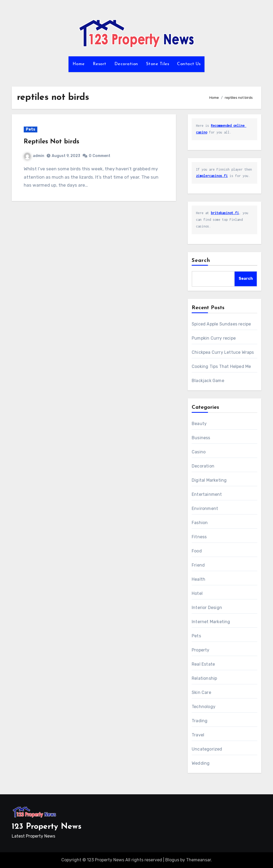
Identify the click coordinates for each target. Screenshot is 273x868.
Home (79, 64)
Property (201, 650)
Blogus (172, 860)
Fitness (199, 537)
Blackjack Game (208, 381)
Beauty (199, 424)
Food (197, 551)
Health (198, 579)
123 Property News (47, 827)
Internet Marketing (211, 622)
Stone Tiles (158, 64)
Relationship (204, 678)
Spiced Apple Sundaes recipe (221, 324)
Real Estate (203, 664)
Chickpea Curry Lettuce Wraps (223, 352)
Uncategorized (207, 749)
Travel (198, 735)
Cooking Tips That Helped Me (221, 366)
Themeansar (198, 860)
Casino (199, 452)
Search (201, 261)
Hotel (197, 593)
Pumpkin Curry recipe (214, 338)
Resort (100, 64)
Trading (200, 721)
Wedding (201, 763)
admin (34, 156)
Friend (198, 565)
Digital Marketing (209, 480)
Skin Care (201, 692)
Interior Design (207, 608)
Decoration (126, 64)
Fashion (200, 523)
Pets (31, 129)
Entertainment (207, 494)
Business (201, 438)
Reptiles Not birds (51, 142)
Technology (204, 707)
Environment (205, 508)
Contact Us (189, 64)
